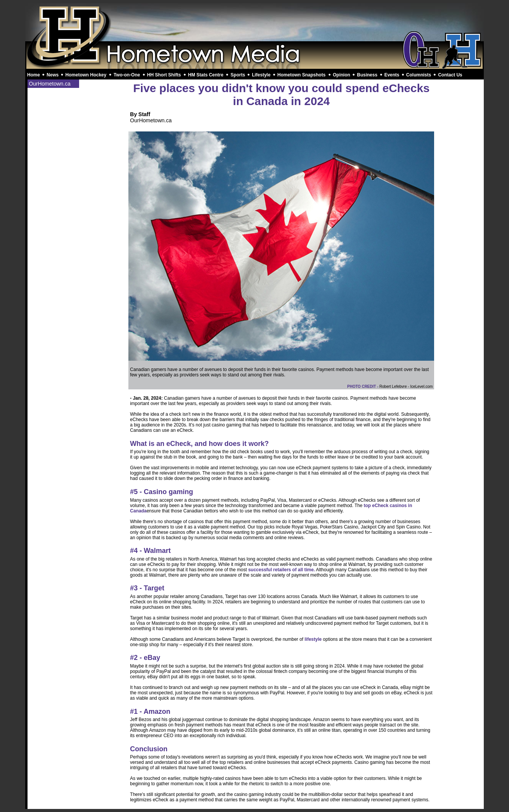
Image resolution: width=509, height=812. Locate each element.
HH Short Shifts (164, 75)
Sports (238, 75)
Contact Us (450, 75)
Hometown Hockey (86, 75)
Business (367, 75)
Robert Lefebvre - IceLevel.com (406, 387)
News (53, 75)
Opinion (341, 75)
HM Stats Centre (206, 75)
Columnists (419, 75)
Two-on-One (127, 75)
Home (33, 75)
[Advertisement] (254, 22)
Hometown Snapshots (302, 75)
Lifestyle (261, 75)
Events (392, 75)
